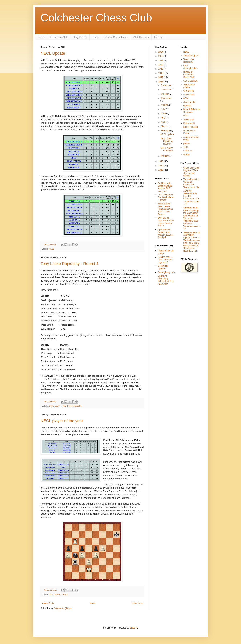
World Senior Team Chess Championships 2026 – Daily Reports (165, 209)
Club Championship (190, 67)
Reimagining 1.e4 (166, 272)
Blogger (133, 628)
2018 (161, 73)
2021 (161, 60)
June (164, 114)
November (166, 90)
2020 (161, 65)
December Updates (163, 267)
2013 (161, 170)
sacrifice (187, 106)
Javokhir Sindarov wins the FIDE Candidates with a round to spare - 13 (191, 197)
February (166, 131)
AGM (186, 98)
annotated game (191, 56)
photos (187, 143)
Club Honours (141, 37)
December (166, 85)
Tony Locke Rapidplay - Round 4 (69, 264)
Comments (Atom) (63, 608)
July (163, 109)
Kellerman (188, 151)
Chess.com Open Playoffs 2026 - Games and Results (192, 172)
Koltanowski (189, 123)
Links (95, 37)
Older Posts (137, 603)
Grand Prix (189, 91)
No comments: (51, 244)
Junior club (189, 120)
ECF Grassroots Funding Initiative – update (166, 197)
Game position (55, 406)
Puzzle (187, 155)
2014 (161, 166)
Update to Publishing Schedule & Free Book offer (166, 280)
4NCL (186, 147)
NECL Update (53, 53)
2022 (161, 56)
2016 (161, 82)
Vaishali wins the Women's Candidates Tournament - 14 (191, 183)
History (158, 37)
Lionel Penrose (191, 127)
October (165, 94)
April (163, 122)
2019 (161, 69)
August (165, 105)
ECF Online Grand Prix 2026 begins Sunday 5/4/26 (166, 222)
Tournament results (189, 86)
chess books (189, 102)
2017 (161, 77)
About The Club (59, 37)
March (164, 126)
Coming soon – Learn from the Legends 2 (165, 260)
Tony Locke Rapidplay (72, 406)
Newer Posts (48, 603)
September (166, 98)
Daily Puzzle (80, 37)
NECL (52, 249)
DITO (186, 116)
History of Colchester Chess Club (189, 75)
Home (41, 37)
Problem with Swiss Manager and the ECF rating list (165, 187)
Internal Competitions (116, 37)
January (165, 156)
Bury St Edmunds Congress (192, 111)
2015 (161, 161)
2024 (161, 52)
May (163, 118)
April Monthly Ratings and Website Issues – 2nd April (166, 233)
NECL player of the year (62, 421)
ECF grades (189, 95)
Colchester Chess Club (96, 18)
